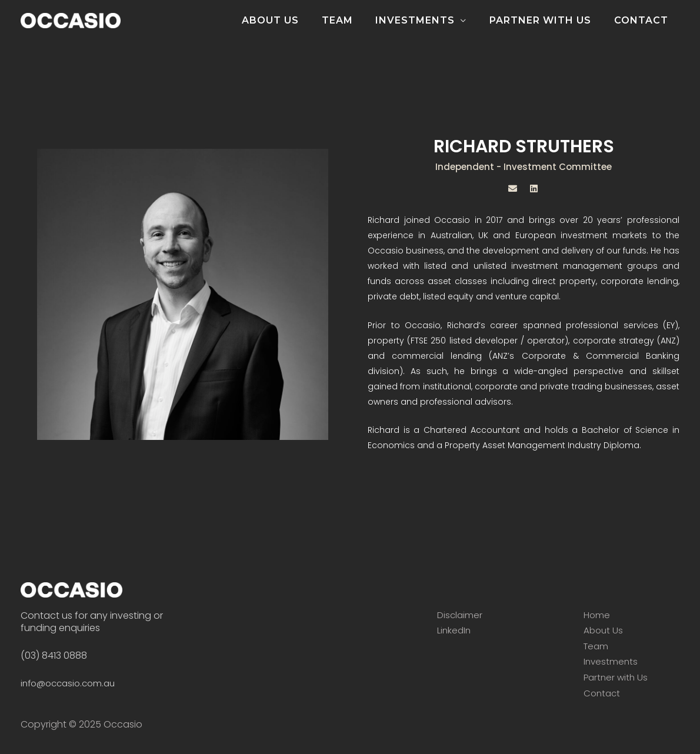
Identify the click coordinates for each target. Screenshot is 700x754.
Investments (611, 661)
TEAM (351, 20)
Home (597, 615)
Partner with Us (617, 677)
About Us (604, 630)
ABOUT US (288, 20)
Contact (603, 693)
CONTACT (643, 20)
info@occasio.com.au (71, 683)
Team (597, 646)
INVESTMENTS (425, 20)
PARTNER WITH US (546, 20)
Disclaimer (460, 615)
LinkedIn (455, 630)
